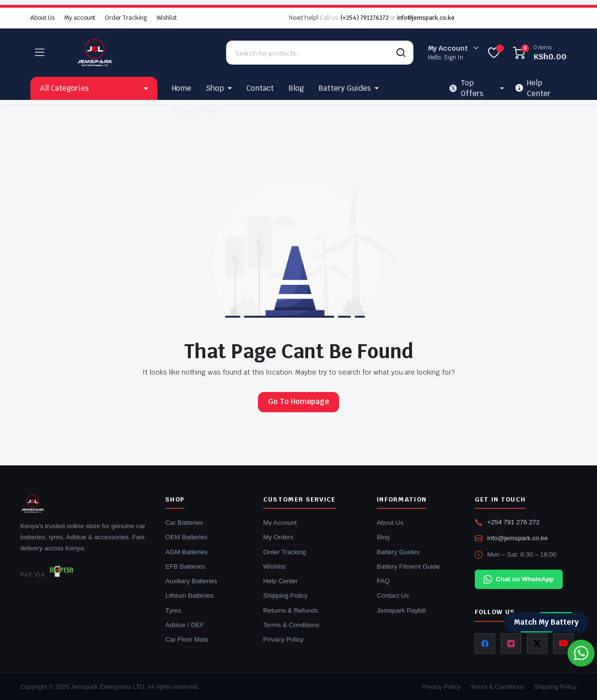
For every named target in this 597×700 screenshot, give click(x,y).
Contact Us (393, 595)
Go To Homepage (298, 401)
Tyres (173, 610)
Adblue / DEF (185, 625)
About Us (43, 18)
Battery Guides (345, 88)
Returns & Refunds (291, 610)
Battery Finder (197, 111)
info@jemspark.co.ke (426, 18)
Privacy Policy (284, 639)
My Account (280, 523)
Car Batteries (184, 523)
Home (182, 88)
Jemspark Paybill (401, 610)
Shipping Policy (285, 595)
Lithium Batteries (189, 595)
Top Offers (466, 88)
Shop (215, 88)
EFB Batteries (185, 567)
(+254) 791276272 (365, 18)
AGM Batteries (186, 552)
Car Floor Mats (187, 639)
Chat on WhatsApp (519, 579)
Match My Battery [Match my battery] (546, 622)
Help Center (281, 581)
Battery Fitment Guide (408, 567)
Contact (260, 88)
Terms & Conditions (291, 625)
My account (80, 18)
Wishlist (167, 18)
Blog (296, 88)
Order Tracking (126, 18)
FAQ (383, 581)
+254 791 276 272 (514, 522)
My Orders (278, 537)
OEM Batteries (186, 537)
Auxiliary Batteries (191, 581)
